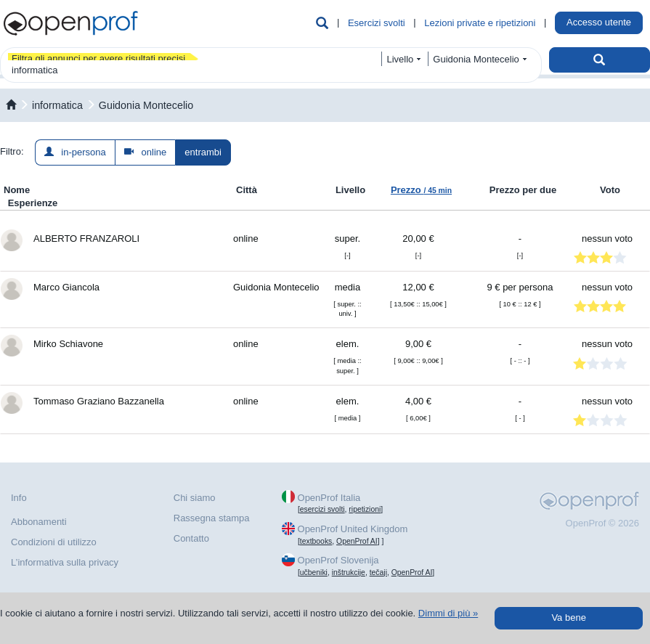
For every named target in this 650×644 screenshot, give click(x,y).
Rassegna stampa (212, 518)
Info (19, 498)
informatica (57, 105)
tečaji (378, 572)
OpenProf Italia (329, 498)
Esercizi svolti (377, 23)
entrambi (203, 152)
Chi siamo (195, 498)
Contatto (191, 538)
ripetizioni (365, 509)
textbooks (316, 541)
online (146, 152)
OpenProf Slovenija (338, 560)
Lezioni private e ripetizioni (480, 23)
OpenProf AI (357, 541)
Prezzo (421, 190)
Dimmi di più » (448, 613)
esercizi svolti (322, 509)
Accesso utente (599, 22)
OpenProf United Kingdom (353, 529)
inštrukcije (349, 572)
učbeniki (314, 572)
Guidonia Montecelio (146, 105)
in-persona (75, 152)
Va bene (568, 617)
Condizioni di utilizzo (54, 542)
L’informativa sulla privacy (65, 562)
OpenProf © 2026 (602, 523)
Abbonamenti (39, 522)
